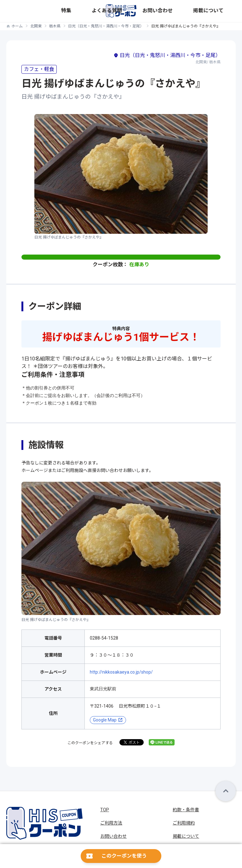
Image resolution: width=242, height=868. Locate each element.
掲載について (223, 11)
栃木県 (55, 26)
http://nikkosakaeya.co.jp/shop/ (121, 672)
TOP (105, 810)
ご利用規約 (184, 823)
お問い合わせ (196, 11)
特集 (148, 11)
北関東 (36, 26)
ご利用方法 (111, 823)
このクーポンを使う (124, 856)
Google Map (105, 720)
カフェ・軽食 (39, 69)
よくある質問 (168, 11)
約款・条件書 (186, 810)
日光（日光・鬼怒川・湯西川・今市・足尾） (106, 26)
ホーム (17, 26)
